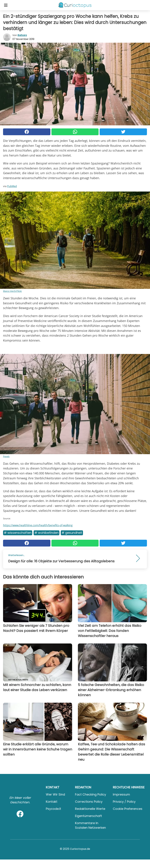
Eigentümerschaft (88, 816)
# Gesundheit (72, 533)
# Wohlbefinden (46, 533)
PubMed (12, 186)
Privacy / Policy (124, 802)
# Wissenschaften (18, 533)
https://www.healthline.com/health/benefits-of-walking (38, 525)
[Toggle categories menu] (6, 5)
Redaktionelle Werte (90, 809)
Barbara (22, 35)
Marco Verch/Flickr (12, 291)
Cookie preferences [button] (128, 809)
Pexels (6, 456)
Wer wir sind (55, 794)
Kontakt (52, 802)
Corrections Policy (89, 802)
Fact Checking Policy (91, 794)
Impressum (121, 794)
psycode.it (53, 809)
